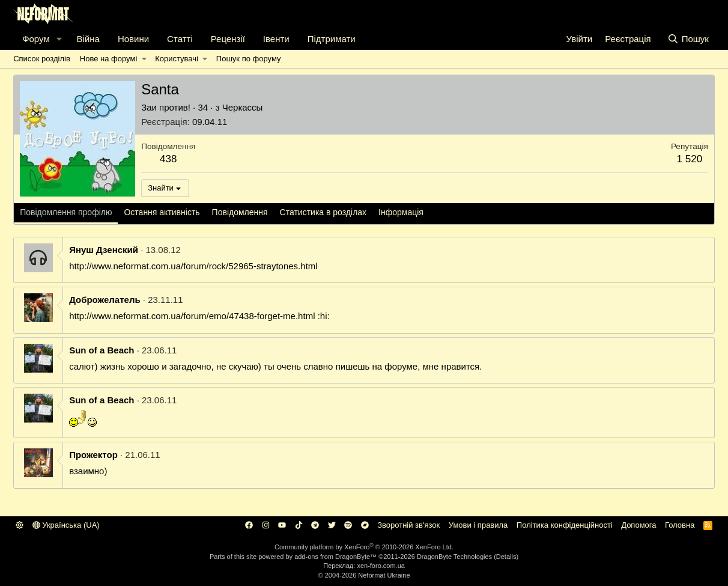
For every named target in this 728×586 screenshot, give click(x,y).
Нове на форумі (108, 59)
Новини (133, 39)
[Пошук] (688, 39)
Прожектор (93, 455)
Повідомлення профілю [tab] (66, 212)
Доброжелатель (105, 300)
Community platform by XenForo (364, 547)
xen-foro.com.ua (381, 566)
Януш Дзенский (104, 250)
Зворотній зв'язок (408, 525)
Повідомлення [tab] (240, 212)
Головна (680, 525)
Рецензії (228, 39)
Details (506, 557)
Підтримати (332, 39)
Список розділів (42, 59)
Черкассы (243, 107)
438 (168, 159)
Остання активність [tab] (162, 212)
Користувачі (177, 59)
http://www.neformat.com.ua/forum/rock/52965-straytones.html (193, 266)
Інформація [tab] (401, 212)
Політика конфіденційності (565, 525)
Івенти (276, 39)
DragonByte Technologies (454, 557)
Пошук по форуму (249, 59)
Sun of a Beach (102, 350)
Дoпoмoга (639, 525)
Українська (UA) (66, 525)
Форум (36, 39)
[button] (59, 39)
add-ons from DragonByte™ (335, 557)
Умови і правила (478, 525)
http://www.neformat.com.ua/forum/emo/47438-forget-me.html (192, 316)
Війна (88, 39)
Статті (180, 39)
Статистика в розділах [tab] (323, 212)
